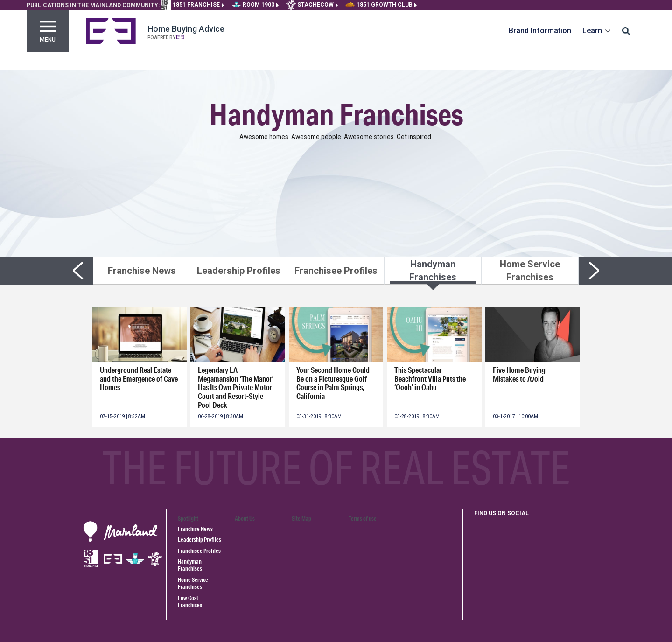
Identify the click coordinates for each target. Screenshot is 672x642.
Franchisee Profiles (199, 551)
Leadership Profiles (199, 540)
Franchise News (195, 529)
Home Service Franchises (193, 583)
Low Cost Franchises (190, 601)
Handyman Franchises (190, 565)
